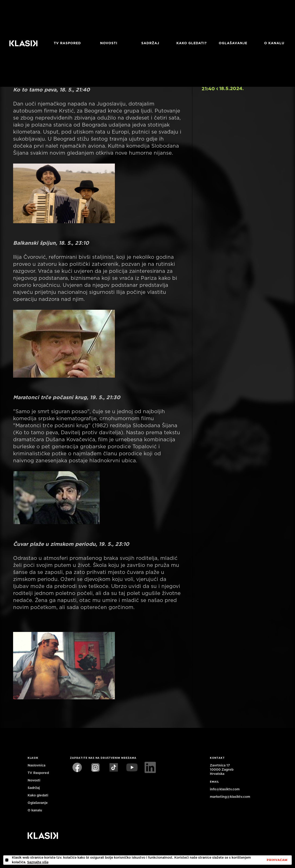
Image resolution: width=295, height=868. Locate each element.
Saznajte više (38, 862)
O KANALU (274, 43)
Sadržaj (150, 43)
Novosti (109, 43)
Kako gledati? (192, 43)
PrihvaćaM (277, 860)
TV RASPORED (67, 43)
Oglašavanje (233, 43)
